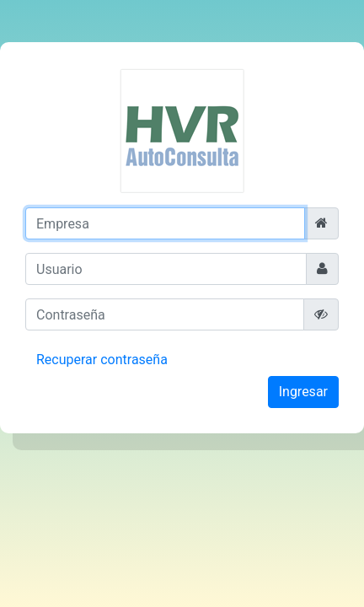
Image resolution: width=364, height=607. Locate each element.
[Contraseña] (165, 314)
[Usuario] (166, 269)
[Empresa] (165, 223)
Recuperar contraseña (102, 360)
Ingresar (303, 392)
